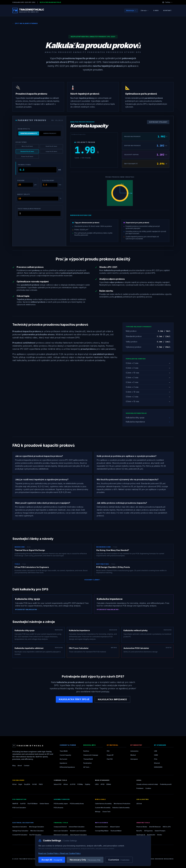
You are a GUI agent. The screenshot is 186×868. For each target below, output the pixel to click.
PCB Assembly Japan (61, 804)
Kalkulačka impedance (113, 699)
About (20, 766)
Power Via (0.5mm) (27, 156)
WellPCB (15, 804)
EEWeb (109, 784)
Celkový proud (85, 142)
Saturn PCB (58, 784)
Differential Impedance (67, 767)
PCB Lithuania (58, 808)
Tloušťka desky (48, 180)
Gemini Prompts (160, 831)
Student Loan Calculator (78, 831)
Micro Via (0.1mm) (27, 146)
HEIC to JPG (167, 827)
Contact (27, 766)
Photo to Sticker (142, 827)
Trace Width (64, 751)
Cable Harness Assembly (103, 804)
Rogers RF (110, 755)
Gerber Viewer (44, 804)
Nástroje (131, 11)
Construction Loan (60, 839)
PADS (41, 784)
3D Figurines (148, 831)
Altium (66, 784)
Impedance (63, 763)
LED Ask (139, 804)
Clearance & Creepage (91, 755)
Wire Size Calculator (37, 831)
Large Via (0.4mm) (51, 151)
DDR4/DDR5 (158, 767)
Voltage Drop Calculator (20, 831)
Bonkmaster (151, 835)
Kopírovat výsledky (158, 122)
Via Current (63, 759)
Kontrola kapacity (29, 133)
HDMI (156, 755)
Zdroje (145, 11)
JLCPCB (73, 784)
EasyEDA (27, 784)
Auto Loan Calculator (61, 831)
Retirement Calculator (61, 835)
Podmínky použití (166, 784)
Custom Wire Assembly (103, 808)
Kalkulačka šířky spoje (74, 699)
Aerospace (134, 759)
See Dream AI (141, 835)
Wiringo (98, 812)
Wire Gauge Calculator (36, 827)
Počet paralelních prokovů (29, 209)
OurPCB (23, 804)
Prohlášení (140, 788)
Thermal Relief (88, 759)
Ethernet (157, 763)
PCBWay (80, 784)
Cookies (148, 788)
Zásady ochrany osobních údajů (147, 784)
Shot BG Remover (155, 827)
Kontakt (167, 10)
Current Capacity (65, 755)
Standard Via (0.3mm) (27, 151)
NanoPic (139, 831)
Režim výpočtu (24, 129)
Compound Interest (60, 827)
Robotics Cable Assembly (121, 808)
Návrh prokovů (50, 133)
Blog (14, 766)
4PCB (102, 784)
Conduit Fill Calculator (20, 835)
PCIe (156, 759)
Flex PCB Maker (33, 804)
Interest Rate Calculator (77, 827)
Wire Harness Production (122, 804)
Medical (133, 755)
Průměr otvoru (24, 165)
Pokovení (21, 180)
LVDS (97, 784)
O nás (156, 10)
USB (156, 751)
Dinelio (160, 835)
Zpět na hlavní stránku (25, 23)
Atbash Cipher (115, 827)
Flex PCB (110, 759)
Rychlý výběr (21, 142)
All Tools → (87, 767)
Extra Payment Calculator (79, 835)
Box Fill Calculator (35, 835)
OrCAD (34, 784)
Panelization (88, 763)
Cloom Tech (106, 812)
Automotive (134, 751)
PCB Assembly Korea (77, 804)
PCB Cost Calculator (19, 808)
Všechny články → (93, 580)
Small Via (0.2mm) (51, 146)
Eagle (20, 784)
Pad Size (86, 751)
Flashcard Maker (116, 831)
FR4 (108, 751)
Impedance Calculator (20, 827)
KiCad (14, 784)
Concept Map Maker (102, 831)
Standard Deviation (102, 827)
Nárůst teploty (24, 194)
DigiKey (88, 784)
